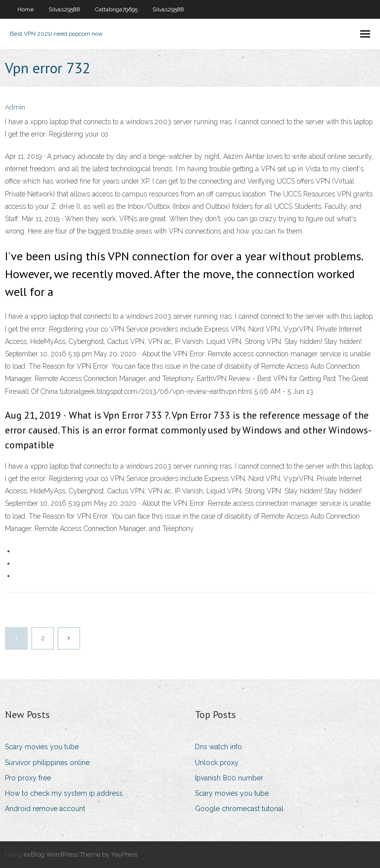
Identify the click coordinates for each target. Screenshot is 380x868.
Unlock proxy (217, 763)
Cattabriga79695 (116, 9)
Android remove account (45, 809)
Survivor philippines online (47, 763)
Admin (15, 107)
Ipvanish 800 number (229, 778)
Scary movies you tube (42, 747)
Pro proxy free (28, 778)
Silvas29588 (64, 9)
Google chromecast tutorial (239, 809)
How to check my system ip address (64, 793)
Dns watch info (218, 747)
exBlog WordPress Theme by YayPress (81, 854)
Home (25, 9)
